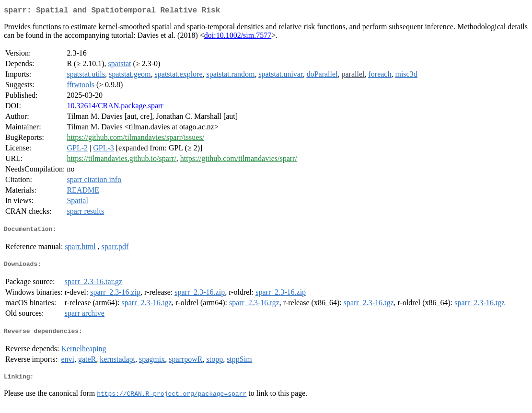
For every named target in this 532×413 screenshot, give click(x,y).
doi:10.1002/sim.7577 (238, 37)
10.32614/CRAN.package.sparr (115, 108)
